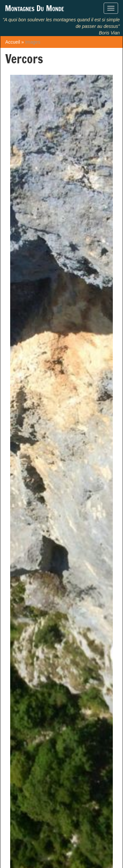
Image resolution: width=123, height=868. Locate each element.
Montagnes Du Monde (34, 8)
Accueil (13, 42)
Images (33, 42)
